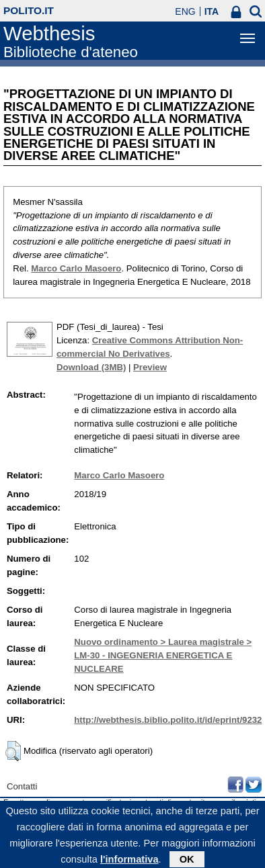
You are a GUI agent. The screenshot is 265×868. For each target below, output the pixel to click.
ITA (212, 11)
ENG (185, 11)
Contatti (22, 786)
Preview (150, 367)
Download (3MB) (91, 367)
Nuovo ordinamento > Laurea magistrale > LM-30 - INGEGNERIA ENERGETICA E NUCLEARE (163, 655)
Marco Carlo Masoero (76, 268)
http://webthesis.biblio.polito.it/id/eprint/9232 (168, 720)
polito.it (29, 10)
